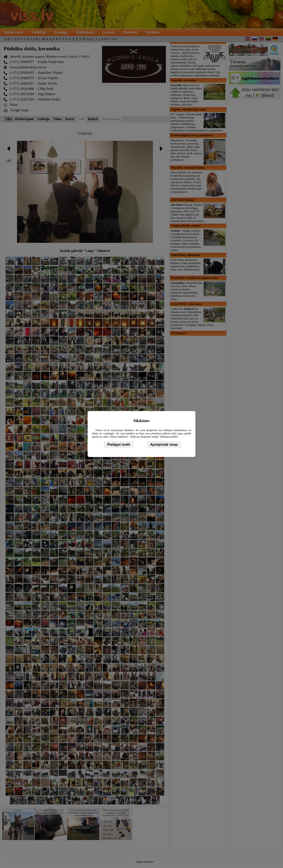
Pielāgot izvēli (119, 445)
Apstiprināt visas (164, 445)
